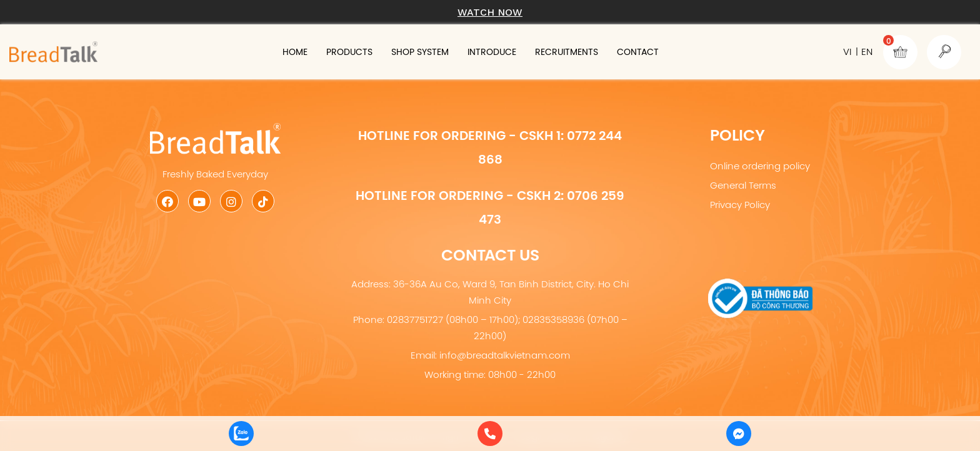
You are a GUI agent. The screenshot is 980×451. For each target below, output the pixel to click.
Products (349, 52)
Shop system (420, 52)
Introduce (492, 52)
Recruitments (567, 52)
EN (867, 52)
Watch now (490, 12)
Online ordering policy (760, 166)
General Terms (743, 185)
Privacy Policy (740, 205)
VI (847, 52)
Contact (638, 52)
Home (295, 52)
